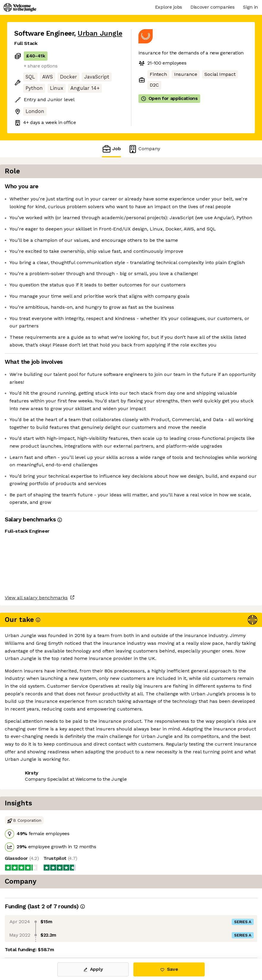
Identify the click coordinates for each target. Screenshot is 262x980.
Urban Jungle (100, 33)
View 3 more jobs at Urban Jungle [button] (53, 883)
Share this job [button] (31, 872)
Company (144, 149)
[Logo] (20, 7)
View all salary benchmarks (43, 849)
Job (111, 149)
